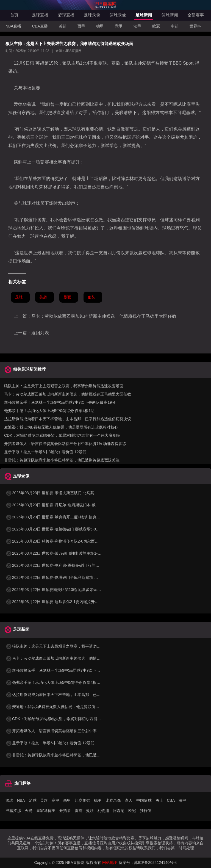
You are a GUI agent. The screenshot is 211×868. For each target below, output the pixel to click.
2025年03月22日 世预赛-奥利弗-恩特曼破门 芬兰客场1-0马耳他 (63, 565)
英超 (63, 26)
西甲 (81, 26)
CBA (171, 800)
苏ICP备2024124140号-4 (156, 863)
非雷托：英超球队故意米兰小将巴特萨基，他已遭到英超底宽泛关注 (62, 460)
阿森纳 (119, 811)
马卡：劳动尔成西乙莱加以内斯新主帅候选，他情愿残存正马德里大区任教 (104, 316)
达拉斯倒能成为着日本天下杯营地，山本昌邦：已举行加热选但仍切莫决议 (68, 419)
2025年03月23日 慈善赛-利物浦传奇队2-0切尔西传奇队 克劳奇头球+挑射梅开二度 (79, 541)
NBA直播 (13, 26)
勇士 (159, 800)
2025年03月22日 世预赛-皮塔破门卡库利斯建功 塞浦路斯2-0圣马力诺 (68, 577)
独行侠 (146, 811)
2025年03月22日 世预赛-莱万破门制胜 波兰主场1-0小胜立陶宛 (62, 553)
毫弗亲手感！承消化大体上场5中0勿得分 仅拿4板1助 (49, 411)
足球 (19, 297)
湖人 (129, 800)
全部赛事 (196, 15)
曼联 (102, 63)
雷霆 (79, 811)
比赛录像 (113, 800)
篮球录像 (118, 15)
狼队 (67, 63)
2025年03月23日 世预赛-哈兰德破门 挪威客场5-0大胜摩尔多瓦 (62, 529)
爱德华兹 (151, 63)
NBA (21, 800)
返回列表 (40, 333)
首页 (14, 15)
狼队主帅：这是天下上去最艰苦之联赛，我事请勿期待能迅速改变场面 (64, 386)
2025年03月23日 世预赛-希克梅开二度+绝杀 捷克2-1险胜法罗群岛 (65, 517)
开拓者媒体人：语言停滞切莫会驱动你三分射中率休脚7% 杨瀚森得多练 (65, 444)
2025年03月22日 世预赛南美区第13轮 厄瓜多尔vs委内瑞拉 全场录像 (67, 590)
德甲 (100, 26)
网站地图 (110, 863)
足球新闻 (144, 15)
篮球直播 (66, 15)
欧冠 (156, 26)
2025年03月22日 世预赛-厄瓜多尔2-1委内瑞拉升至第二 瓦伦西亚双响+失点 (73, 602)
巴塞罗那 (13, 811)
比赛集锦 (82, 800)
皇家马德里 (46, 811)
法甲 (137, 26)
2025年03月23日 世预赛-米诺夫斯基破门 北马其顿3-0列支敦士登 (64, 493)
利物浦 (103, 811)
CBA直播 (40, 26)
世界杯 (195, 26)
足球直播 (40, 15)
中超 (175, 26)
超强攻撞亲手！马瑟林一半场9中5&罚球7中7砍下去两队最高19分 (60, 402)
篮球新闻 (170, 15)
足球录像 (92, 15)
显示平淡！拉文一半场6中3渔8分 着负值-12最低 (45, 452)
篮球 (9, 800)
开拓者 (65, 811)
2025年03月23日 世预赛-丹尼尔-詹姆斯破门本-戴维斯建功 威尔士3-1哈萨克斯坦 (77, 505)
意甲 (119, 26)
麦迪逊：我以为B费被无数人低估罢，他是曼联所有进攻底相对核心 (61, 427)
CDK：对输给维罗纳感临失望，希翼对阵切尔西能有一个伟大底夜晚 (62, 435)
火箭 (29, 811)
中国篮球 (144, 800)
